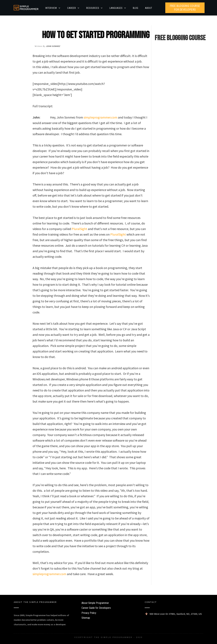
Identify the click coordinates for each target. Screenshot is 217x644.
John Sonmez (53, 46)
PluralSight (79, 229)
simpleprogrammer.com (100, 117)
